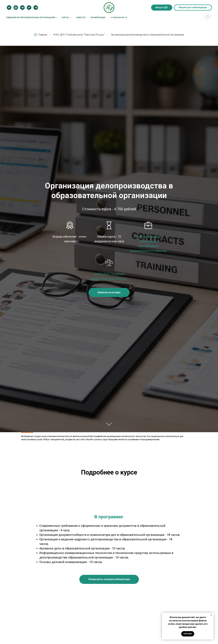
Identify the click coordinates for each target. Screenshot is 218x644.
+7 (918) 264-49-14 (118, 17)
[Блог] (36, 8)
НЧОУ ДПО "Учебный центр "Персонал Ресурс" (79, 35)
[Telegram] (22, 8)
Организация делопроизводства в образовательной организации (147, 35)
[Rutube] (29, 8)
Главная (41, 35)
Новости (81, 17)
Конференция (98, 17)
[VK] (9, 8)
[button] (109, 292)
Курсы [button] (65, 17)
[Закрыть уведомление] (211, 615)
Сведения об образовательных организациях (31, 17)
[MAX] (16, 8)
